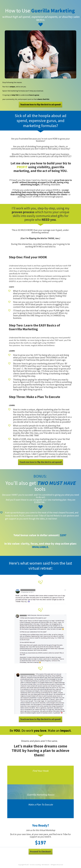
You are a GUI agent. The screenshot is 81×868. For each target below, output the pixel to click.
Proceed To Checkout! (41, 852)
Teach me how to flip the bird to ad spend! (40, 104)
